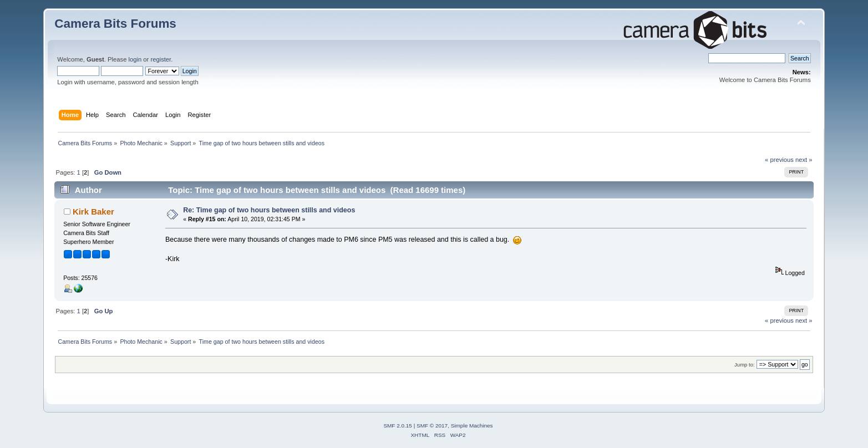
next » (804, 160)
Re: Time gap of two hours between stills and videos (269, 210)
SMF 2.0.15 (398, 426)
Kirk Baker (93, 212)
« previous (779, 160)
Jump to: (745, 365)
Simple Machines (472, 426)
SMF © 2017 (432, 426)
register (161, 59)
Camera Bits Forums (115, 24)
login (135, 59)
